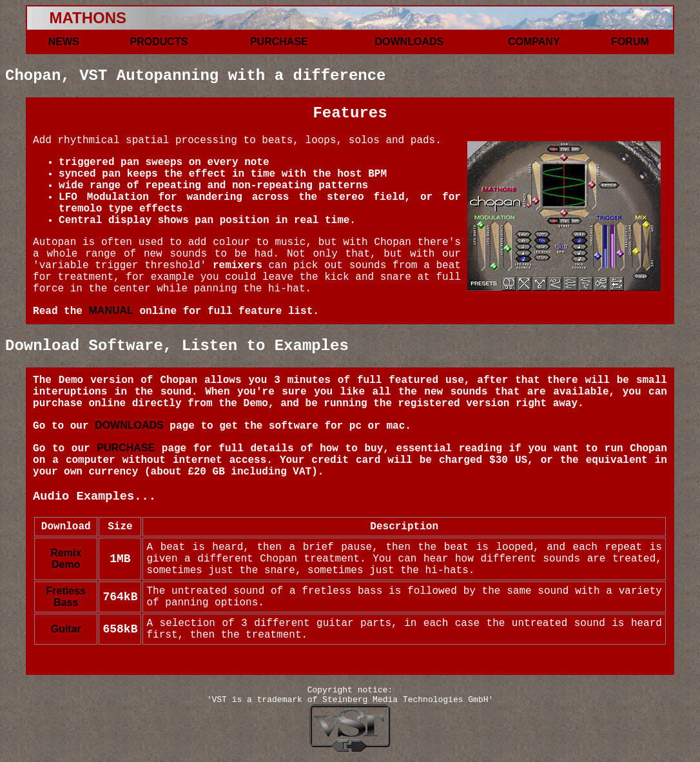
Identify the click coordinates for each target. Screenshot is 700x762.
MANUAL (111, 310)
